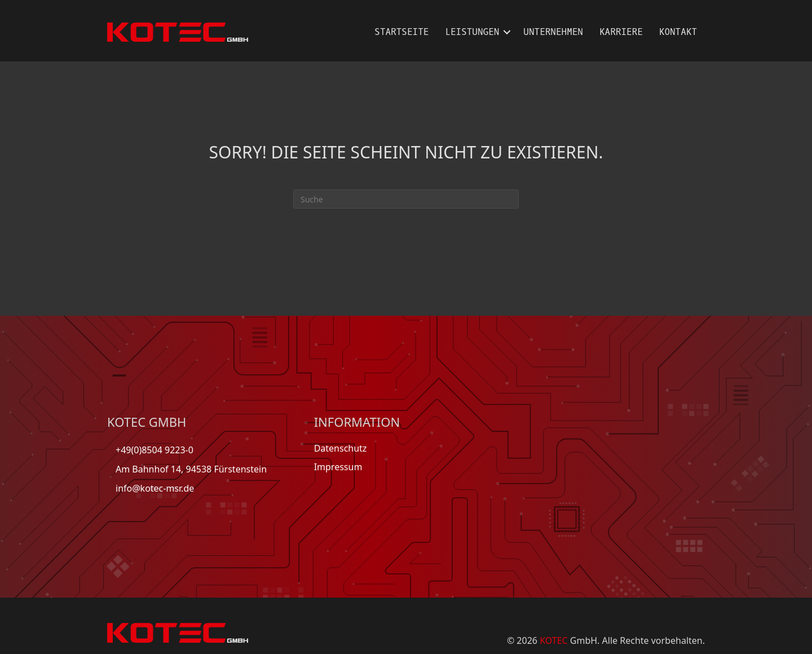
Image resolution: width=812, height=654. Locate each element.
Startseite (401, 32)
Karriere (621, 32)
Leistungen (472, 32)
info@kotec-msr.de (155, 488)
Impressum (338, 467)
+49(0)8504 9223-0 (155, 450)
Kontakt (678, 32)
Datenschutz (341, 448)
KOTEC (554, 640)
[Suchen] (406, 199)
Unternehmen (553, 32)
